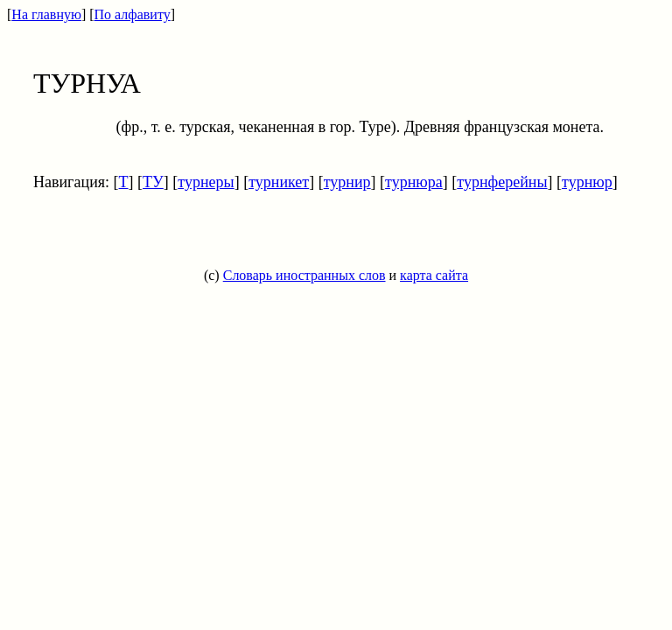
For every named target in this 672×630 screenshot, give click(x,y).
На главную (46, 14)
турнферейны (502, 182)
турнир (347, 182)
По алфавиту (133, 14)
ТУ (153, 182)
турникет (279, 182)
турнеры (206, 182)
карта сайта (434, 275)
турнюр (587, 182)
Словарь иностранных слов (304, 275)
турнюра (414, 182)
